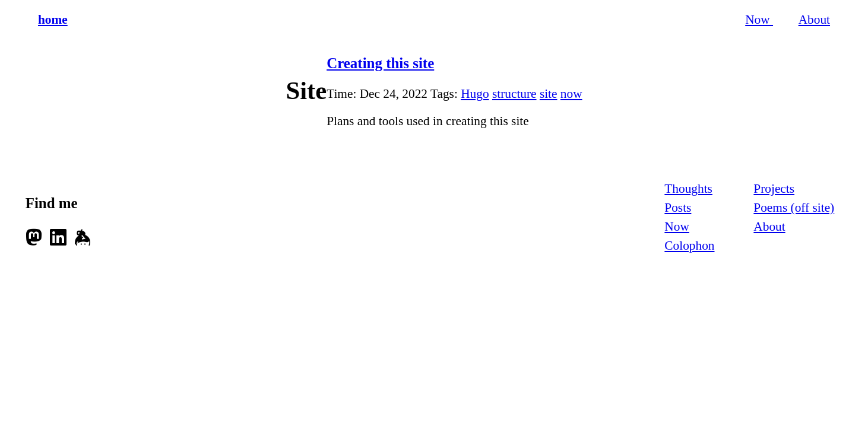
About (814, 20)
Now (759, 20)
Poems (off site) (794, 208)
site (549, 94)
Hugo (475, 94)
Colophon (689, 246)
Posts (678, 208)
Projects (774, 189)
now (571, 94)
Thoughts (688, 189)
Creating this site (380, 63)
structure (514, 94)
